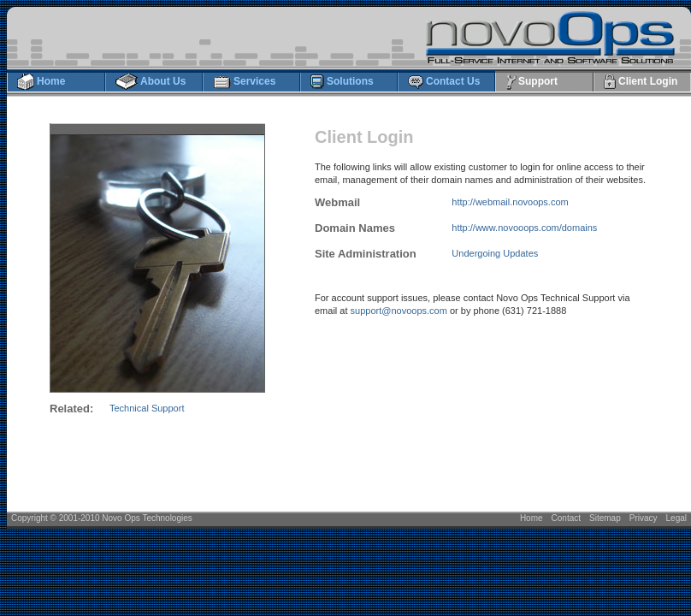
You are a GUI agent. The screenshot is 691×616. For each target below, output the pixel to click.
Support (531, 82)
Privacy (644, 518)
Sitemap (605, 518)
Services (244, 82)
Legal (676, 518)
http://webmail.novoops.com (510, 202)
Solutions (342, 82)
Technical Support (147, 408)
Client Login (640, 82)
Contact (566, 518)
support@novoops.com (399, 311)
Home (41, 82)
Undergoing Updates (495, 253)
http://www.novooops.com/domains (524, 228)
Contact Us (443, 82)
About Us (150, 82)
